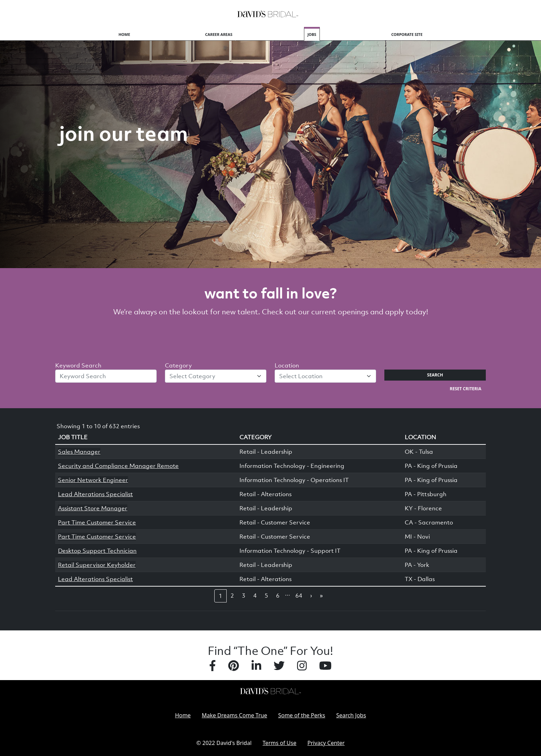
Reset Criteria (466, 389)
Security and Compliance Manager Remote (118, 466)
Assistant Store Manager (93, 508)
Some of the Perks (302, 715)
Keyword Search (78, 365)
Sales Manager (79, 452)
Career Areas (219, 34)
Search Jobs (351, 715)
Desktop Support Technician (97, 551)
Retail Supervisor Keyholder (97, 565)
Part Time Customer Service (97, 522)
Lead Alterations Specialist (95, 494)
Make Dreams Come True (235, 715)
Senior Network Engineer (93, 480)
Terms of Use (279, 743)
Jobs (312, 34)
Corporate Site (407, 34)
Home (124, 34)
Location (287, 365)
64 (299, 596)
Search (435, 375)
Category (178, 365)
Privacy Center (326, 743)
